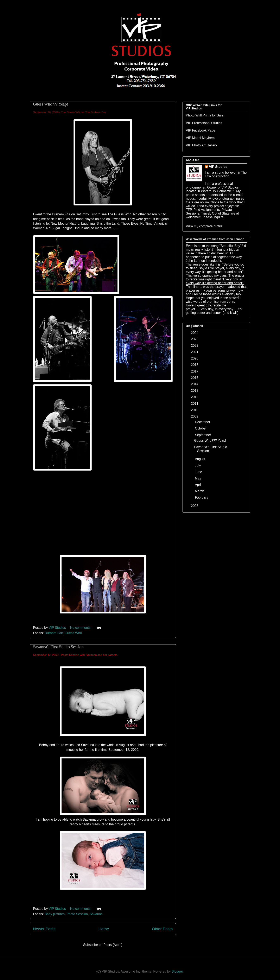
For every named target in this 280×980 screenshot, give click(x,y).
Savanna (96, 914)
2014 (195, 384)
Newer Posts (44, 929)
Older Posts (162, 929)
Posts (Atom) (113, 945)
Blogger (177, 971)
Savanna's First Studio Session (58, 647)
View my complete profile (204, 226)
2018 (195, 365)
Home (104, 929)
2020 (195, 358)
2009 (195, 416)
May (199, 478)
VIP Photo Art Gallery (201, 145)
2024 (195, 333)
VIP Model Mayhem (200, 138)
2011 (195, 404)
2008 (195, 506)
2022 (195, 346)
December (203, 422)
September (203, 435)
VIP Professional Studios (204, 123)
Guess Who (73, 633)
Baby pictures (55, 914)
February (202, 498)
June (199, 472)
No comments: (81, 628)
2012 (195, 397)
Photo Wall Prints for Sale (205, 115)
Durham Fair (54, 633)
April (199, 485)
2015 (195, 378)
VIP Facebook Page (201, 130)
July (198, 465)
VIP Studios (218, 167)
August (201, 459)
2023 (195, 339)
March (200, 491)
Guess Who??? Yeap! (51, 104)
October (201, 428)
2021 (195, 352)
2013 (195, 391)
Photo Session (77, 914)
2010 (195, 410)
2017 (195, 371)
